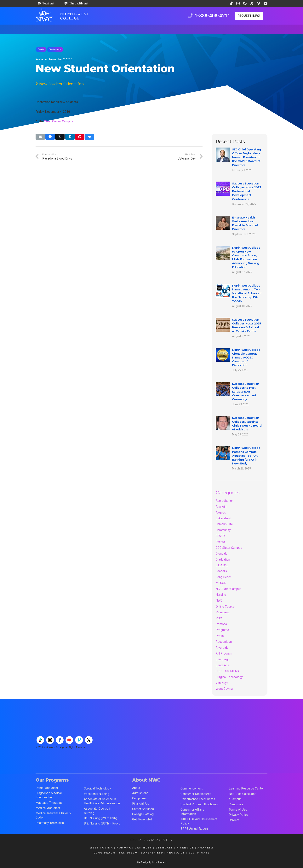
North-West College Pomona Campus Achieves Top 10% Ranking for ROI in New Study (246, 456)
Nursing (221, 595)
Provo (220, 636)
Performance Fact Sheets (198, 799)
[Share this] (50, 137)
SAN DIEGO (128, 853)
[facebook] (60, 740)
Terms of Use (238, 810)
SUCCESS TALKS (227, 671)
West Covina (224, 689)
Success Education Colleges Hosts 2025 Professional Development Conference (246, 191)
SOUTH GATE (199, 853)
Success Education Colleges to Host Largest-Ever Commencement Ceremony (246, 392)
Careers (234, 820)
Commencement (192, 788)
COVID (220, 536)
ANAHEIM (205, 848)
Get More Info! (142, 819)
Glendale (222, 553)
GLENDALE (164, 848)
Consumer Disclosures (196, 794)
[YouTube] (266, 3)
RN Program (224, 653)
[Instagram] (238, 3)
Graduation (223, 559)
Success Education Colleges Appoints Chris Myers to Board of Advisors (247, 424)
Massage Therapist (49, 803)
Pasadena (222, 612)
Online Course (225, 606)
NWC (219, 600)
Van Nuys (222, 683)
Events (220, 542)
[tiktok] (40, 740)
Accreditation (225, 501)
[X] (252, 3)
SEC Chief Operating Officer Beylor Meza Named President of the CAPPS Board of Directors (246, 157)
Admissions (140, 793)
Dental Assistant (47, 788)
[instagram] (50, 740)
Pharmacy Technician (50, 823)
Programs (222, 630)
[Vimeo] (259, 3)
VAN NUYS (143, 848)
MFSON (221, 583)
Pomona (221, 624)
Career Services (143, 809)
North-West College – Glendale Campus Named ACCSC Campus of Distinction (247, 358)
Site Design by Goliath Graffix (152, 862)
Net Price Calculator (242, 794)
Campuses (139, 798)
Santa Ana (222, 665)
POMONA (124, 848)
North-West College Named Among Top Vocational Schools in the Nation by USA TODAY (247, 293)
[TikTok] (231, 3)
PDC (219, 618)
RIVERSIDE (185, 848)
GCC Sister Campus (229, 548)
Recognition (224, 642)
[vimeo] (79, 740)
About (136, 788)
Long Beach (224, 577)
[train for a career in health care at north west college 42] (62, 16)
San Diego (223, 659)
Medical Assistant (48, 808)
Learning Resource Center (246, 788)
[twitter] (89, 740)
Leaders (221, 571)
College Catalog (143, 814)
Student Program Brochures (199, 804)
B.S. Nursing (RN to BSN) (100, 818)
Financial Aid (141, 804)
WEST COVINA (101, 848)
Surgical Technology (229, 677)
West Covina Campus (59, 121)
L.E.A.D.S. (222, 565)
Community (223, 530)
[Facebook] (245, 3)
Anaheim (221, 507)
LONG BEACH (104, 853)
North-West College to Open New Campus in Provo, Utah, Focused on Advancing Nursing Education (246, 257)
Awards (221, 513)
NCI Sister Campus (229, 589)
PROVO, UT (176, 853)
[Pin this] (80, 137)
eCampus (235, 799)
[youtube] (69, 740)
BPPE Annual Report (194, 829)
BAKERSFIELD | (154, 853)
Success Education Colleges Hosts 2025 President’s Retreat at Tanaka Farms (246, 325)
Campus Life (224, 524)
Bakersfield (223, 518)
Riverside (222, 648)
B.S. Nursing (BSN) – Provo (102, 823)
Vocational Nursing (97, 794)
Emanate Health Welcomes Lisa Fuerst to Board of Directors (245, 223)
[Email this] (40, 137)
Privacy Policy (238, 815)
